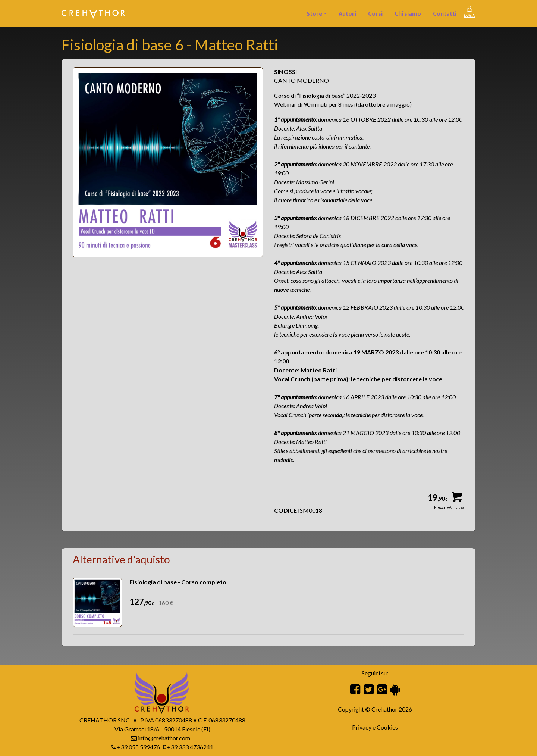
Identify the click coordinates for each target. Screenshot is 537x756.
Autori (347, 14)
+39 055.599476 (139, 747)
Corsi (375, 14)
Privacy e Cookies (375, 727)
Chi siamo (408, 14)
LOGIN (470, 15)
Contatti (445, 14)
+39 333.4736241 (190, 747)
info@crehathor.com (164, 738)
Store (314, 14)
